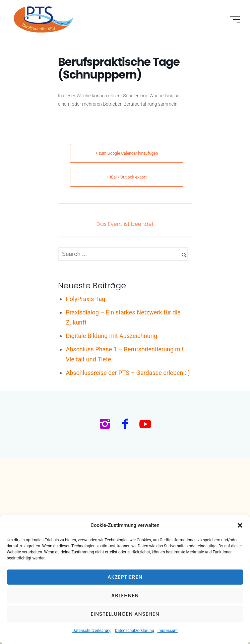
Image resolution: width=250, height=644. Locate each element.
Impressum (168, 631)
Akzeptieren (125, 577)
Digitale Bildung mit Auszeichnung (111, 336)
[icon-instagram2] (107, 425)
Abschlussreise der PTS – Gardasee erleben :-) (128, 373)
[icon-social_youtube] (145, 425)
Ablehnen (125, 596)
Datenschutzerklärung (92, 631)
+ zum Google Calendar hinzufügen (127, 153)
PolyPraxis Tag (85, 299)
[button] (240, 525)
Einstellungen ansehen (125, 614)
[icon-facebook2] (127, 425)
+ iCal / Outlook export (127, 177)
